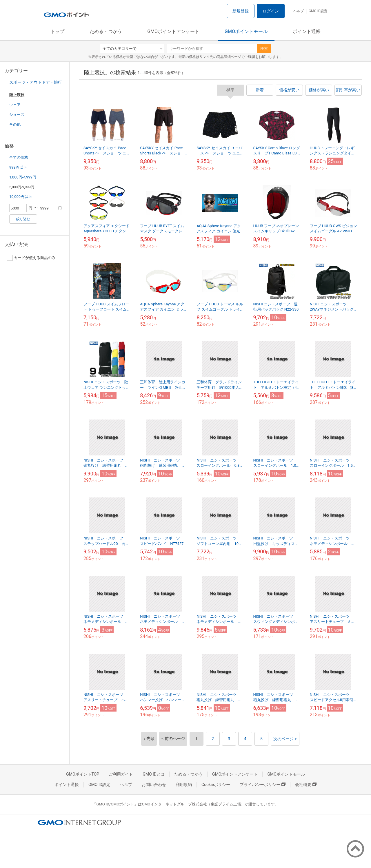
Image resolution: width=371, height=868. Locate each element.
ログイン (271, 11)
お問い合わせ (154, 785)
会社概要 (306, 785)
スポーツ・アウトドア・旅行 (36, 82)
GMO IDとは (154, 774)
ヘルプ (299, 11)
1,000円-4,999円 (23, 177)
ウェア (15, 105)
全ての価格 (19, 157)
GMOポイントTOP (83, 774)
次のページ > (285, 739)
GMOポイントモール (246, 31)
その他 (15, 124)
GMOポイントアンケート (173, 31)
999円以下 (18, 167)
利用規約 (184, 785)
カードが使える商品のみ (31, 258)
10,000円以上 (21, 197)
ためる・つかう (106, 31)
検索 (264, 49)
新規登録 (241, 11)
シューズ (17, 115)
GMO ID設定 (318, 11)
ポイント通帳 (307, 31)
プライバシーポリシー (263, 785)
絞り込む (23, 219)
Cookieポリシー (216, 785)
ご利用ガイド (121, 774)
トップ (57, 31)
